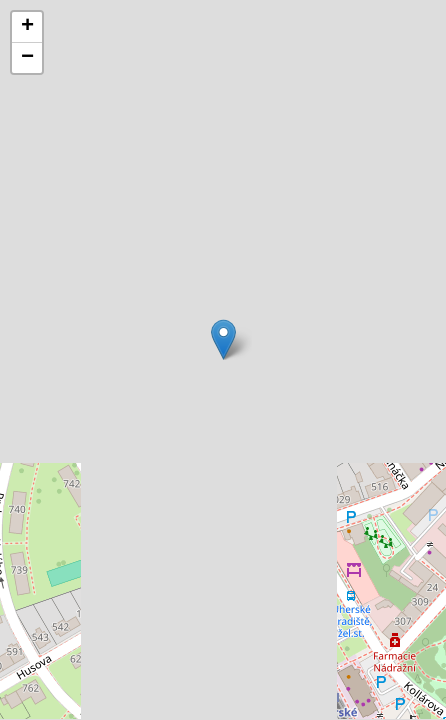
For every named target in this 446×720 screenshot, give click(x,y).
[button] (223, 339)
